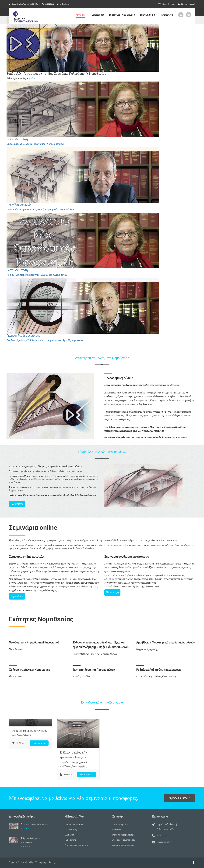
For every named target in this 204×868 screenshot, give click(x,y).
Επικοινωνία (167, 14)
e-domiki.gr (63, 4)
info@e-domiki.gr (165, 842)
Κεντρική (80, 14)
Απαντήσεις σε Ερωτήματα (76, 845)
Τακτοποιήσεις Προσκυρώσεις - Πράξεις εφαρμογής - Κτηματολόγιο (40, 210)
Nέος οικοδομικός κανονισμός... (34, 824)
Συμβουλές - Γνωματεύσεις (122, 14)
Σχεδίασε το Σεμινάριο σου (124, 840)
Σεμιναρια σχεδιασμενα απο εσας (127, 557)
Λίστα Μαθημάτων (120, 825)
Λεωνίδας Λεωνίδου (20, 205)
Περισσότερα (17, 504)
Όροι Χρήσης (41, 862)
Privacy (52, 862)
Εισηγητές (117, 830)
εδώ (33, 78)
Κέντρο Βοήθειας (166, 4)
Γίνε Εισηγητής (71, 840)
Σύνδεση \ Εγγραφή (187, 4)
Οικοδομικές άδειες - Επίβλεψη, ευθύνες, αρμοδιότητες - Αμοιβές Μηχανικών (45, 340)
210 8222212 (48, 4)
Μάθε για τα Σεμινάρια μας (124, 835)
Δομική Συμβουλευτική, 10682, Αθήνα (24, 4)
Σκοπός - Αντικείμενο (74, 825)
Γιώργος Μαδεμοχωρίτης (23, 336)
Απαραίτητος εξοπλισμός (123, 845)
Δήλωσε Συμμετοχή (179, 798)
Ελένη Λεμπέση (17, 139)
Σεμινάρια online (148, 14)
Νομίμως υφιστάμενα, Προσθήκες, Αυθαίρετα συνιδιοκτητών (37, 275)
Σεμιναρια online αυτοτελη (27, 557)
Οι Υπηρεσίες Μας (72, 835)
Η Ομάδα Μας (71, 830)
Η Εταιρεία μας (97, 14)
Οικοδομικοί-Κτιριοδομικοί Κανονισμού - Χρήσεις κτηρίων (35, 144)
